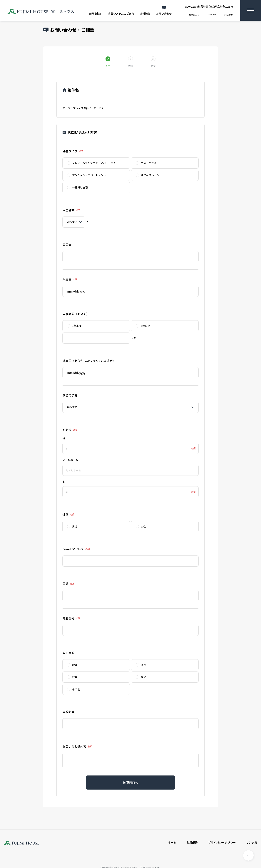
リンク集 (251, 843)
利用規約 (189, 843)
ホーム (168, 843)
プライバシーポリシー (220, 843)
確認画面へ (130, 783)
